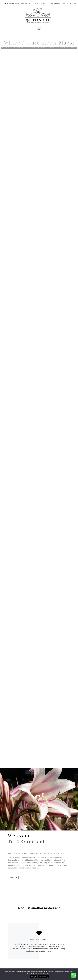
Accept (33, 977)
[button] (39, 29)
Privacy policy (43, 977)
